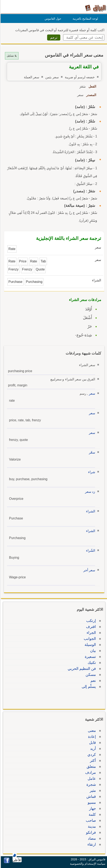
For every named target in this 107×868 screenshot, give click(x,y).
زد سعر (89, 492)
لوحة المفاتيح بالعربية (85, 19)
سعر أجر (89, 570)
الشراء (90, 511)
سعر (91, 394)
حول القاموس (52, 19)
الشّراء (90, 551)
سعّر (91, 452)
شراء (91, 472)
